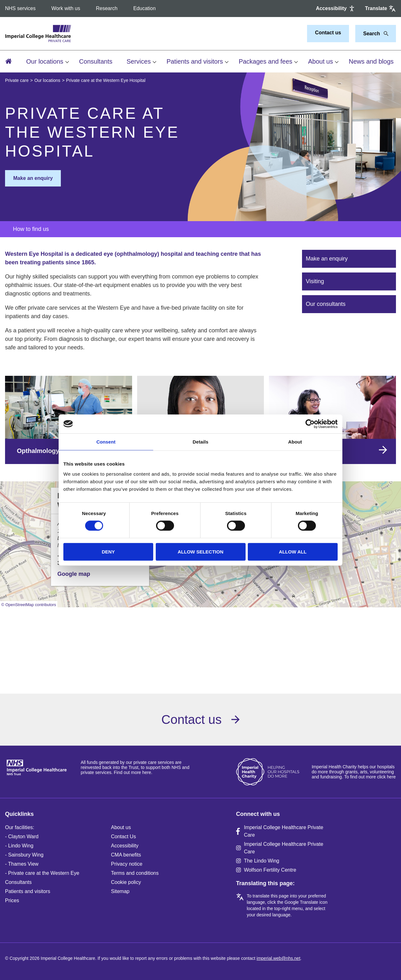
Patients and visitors (195, 61)
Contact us (328, 33)
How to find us (31, 229)
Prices (12, 900)
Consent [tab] (106, 441)
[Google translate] (381, 9)
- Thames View (22, 864)
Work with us (66, 8)
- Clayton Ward (22, 837)
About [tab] (295, 441)
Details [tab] (200, 441)
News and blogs (371, 61)
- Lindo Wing (19, 846)
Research (107, 8)
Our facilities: (20, 827)
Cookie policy (126, 882)
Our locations (45, 61)
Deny (108, 551)
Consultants (96, 61)
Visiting (315, 281)
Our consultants (326, 304)
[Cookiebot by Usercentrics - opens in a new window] (310, 424)
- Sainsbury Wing (24, 855)
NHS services (20, 8)
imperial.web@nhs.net (279, 958)
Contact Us (123, 837)
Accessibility (125, 846)
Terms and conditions (135, 873)
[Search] (384, 34)
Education (145, 8)
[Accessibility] (336, 9)
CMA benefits (126, 855)
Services (139, 61)
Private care (17, 80)
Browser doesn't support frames (200, 644)
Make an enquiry (33, 178)
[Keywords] (372, 34)
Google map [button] (74, 574)
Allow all (293, 551)
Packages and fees (265, 61)
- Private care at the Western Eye (42, 873)
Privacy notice (127, 864)
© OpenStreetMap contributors (29, 605)
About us (320, 61)
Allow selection (201, 551)
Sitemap (120, 891)
